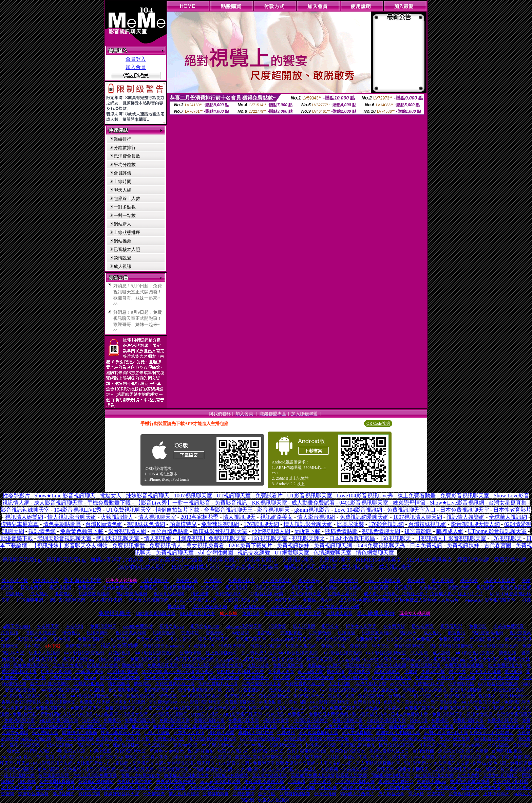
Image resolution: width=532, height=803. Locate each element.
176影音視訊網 (386, 524)
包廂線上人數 (127, 198)
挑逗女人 (111, 496)
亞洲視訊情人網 (271, 531)
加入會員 (136, 67)
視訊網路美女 (277, 517)
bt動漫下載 (307, 531)
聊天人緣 (122, 190)
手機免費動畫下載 (109, 503)
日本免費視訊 (426, 545)
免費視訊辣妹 (463, 545)
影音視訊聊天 (273, 510)
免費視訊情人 (166, 545)
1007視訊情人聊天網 (418, 517)
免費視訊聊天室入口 (411, 510)
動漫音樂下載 (17, 538)
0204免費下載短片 (251, 545)
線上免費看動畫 (417, 496)
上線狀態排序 (127, 232)
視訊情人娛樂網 (24, 517)
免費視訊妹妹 (293, 545)
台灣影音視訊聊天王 (228, 510)
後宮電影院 (418, 531)
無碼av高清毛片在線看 (117, 560)
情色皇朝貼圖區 (62, 524)
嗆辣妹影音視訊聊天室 (220, 531)
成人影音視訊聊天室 (58, 503)
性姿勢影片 (16, 496)
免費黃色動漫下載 (82, 531)
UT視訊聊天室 (234, 496)
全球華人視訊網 (508, 517)
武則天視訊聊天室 (118, 538)
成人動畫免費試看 (313, 503)
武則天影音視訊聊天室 (64, 538)
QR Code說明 (378, 423)
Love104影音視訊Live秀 (365, 496)
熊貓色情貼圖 (341, 531)
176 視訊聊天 (506, 538)
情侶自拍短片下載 (177, 510)
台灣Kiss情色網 (104, 524)
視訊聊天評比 (308, 538)
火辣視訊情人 (117, 517)
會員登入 (136, 59)
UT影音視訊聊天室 (310, 496)
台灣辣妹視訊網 (427, 524)
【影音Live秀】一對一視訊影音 (173, 503)
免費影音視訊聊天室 (465, 496)
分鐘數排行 (125, 148)
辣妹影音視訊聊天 (148, 496)
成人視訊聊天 (358, 567)
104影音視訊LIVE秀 (78, 510)
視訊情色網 (42, 531)
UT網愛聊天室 (292, 553)
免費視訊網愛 (129, 545)
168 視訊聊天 (395, 538)
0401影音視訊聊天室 (364, 503)
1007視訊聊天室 (193, 496)
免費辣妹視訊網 (220, 524)
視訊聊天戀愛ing (22, 560)
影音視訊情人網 (127, 531)
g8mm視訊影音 (312, 510)
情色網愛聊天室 (375, 553)
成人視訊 (122, 266)
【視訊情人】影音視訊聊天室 (451, 538)
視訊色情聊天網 (381, 531)
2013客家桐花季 (199, 517)
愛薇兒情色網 (473, 560)
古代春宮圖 (498, 545)
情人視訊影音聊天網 (72, 517)
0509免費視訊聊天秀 (381, 545)
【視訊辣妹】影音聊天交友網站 (70, 545)
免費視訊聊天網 (333, 545)
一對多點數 (125, 207)
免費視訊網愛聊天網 (364, 517)
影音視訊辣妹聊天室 (25, 510)
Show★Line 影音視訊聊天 (65, 496)
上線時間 (122, 181)
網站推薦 (122, 241)
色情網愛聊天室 (332, 553)
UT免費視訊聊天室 (129, 510)
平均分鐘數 (125, 165)
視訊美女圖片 (224, 560)
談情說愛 (122, 258)
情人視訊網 (158, 538)
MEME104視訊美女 (379, 560)
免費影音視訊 (231, 503)
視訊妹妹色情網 (146, 524)
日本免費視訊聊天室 (464, 510)
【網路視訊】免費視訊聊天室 (211, 538)
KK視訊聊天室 (270, 503)
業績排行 (122, 139)
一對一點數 (125, 215)
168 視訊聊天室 (269, 538)
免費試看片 (269, 496)
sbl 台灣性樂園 (216, 553)
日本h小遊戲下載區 (352, 538)
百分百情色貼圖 (170, 531)
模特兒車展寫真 (20, 524)
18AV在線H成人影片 (142, 567)
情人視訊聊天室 (157, 517)
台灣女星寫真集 (508, 503)
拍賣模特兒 (183, 524)
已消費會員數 (127, 156)
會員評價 (122, 173)
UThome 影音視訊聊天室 (497, 531)
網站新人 (122, 224)
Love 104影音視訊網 (358, 510)
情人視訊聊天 (239, 517)
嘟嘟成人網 (450, 531)
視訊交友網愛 (254, 553)
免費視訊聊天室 (175, 553)
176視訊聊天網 (261, 524)
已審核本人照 (127, 249)
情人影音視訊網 (316, 517)
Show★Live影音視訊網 (457, 503)
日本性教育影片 (512, 510)
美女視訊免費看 (205, 545)
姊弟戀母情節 (409, 503)
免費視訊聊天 (298, 560)
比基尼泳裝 (350, 524)
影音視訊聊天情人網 (475, 524)
